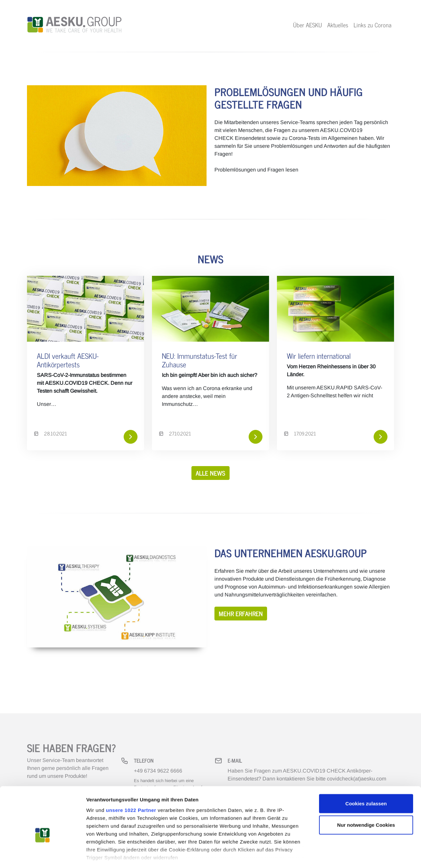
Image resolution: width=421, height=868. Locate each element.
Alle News (210, 473)
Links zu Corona (372, 25)
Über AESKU (308, 25)
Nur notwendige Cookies (366, 789)
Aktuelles (338, 25)
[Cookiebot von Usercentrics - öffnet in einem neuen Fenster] (43, 855)
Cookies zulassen (366, 767)
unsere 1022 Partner (131, 774)
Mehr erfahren (241, 613)
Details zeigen (350, 855)
